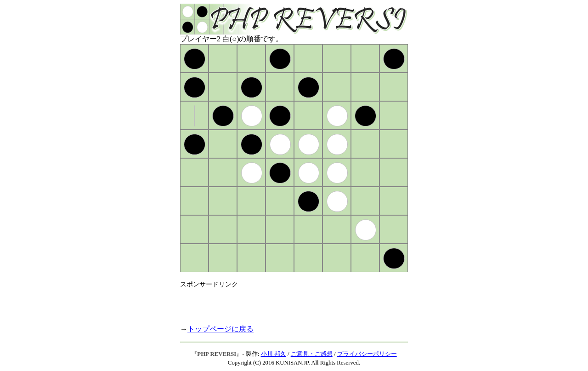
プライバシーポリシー (367, 354)
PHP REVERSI (217, 354)
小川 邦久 (274, 354)
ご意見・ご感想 (312, 354)
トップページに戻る (220, 329)
